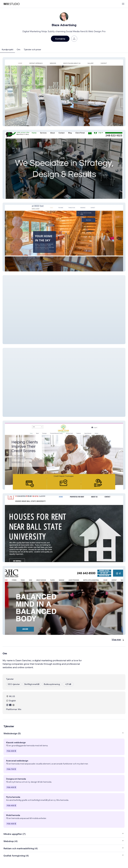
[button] (64, 92)
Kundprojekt (7, 49)
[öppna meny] (123, 4)
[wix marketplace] (12, 4)
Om (18, 49)
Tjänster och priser (32, 49)
